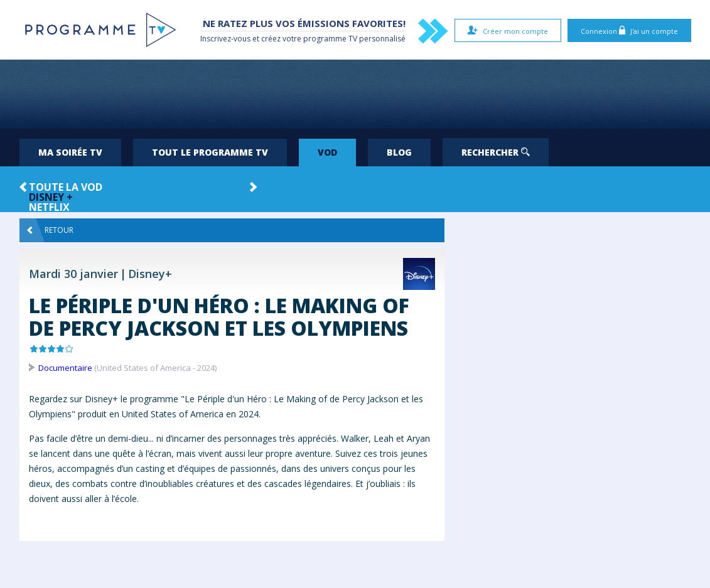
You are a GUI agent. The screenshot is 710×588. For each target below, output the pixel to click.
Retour (50, 230)
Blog (399, 152)
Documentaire (65, 368)
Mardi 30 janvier (73, 274)
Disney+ (150, 274)
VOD (327, 152)
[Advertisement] (355, 94)
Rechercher (496, 152)
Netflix (49, 207)
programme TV (330, 39)
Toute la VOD (66, 187)
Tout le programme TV (210, 152)
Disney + (51, 197)
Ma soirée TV (70, 152)
